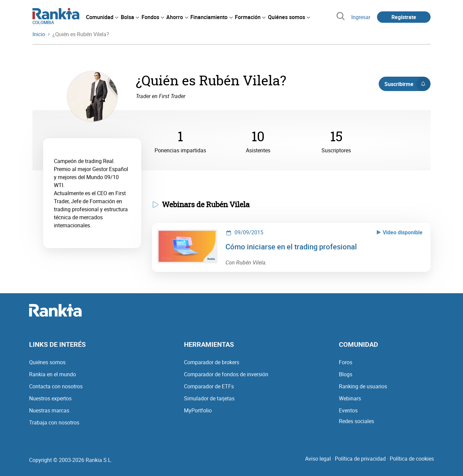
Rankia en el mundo (53, 374)
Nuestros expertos (50, 398)
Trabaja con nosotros (54, 422)
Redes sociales (356, 421)
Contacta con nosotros (56, 386)
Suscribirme (407, 84)
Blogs (346, 374)
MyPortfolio (198, 410)
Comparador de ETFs (209, 386)
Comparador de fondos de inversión (226, 374)
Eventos (348, 410)
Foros (346, 362)
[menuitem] (102, 17)
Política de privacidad (360, 459)
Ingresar (361, 17)
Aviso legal (318, 459)
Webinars (350, 398)
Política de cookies (412, 459)
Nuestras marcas (49, 410)
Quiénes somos (47, 362)
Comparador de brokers (212, 362)
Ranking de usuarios (363, 386)
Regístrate (404, 17)
